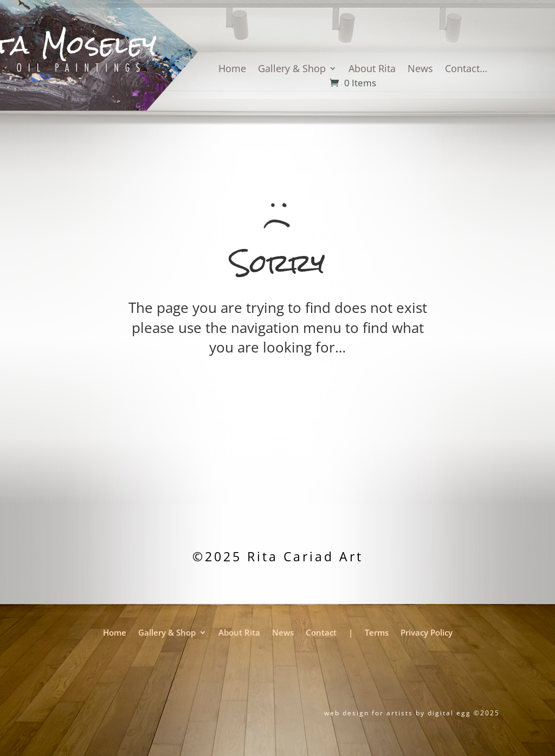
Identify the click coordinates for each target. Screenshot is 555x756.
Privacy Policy (427, 633)
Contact (321, 633)
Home (232, 70)
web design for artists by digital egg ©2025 (412, 713)
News (420, 70)
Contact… (466, 70)
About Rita (372, 70)
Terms (377, 633)
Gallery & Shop (292, 70)
